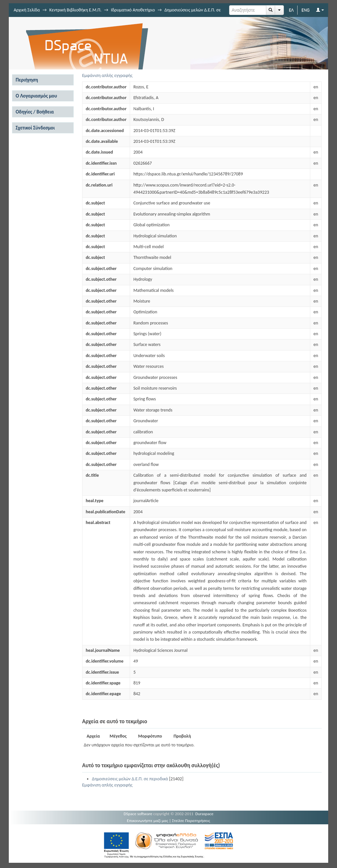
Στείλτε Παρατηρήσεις (191, 821)
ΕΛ (291, 10)
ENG (306, 10)
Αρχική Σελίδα (27, 10)
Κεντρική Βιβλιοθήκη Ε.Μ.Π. (75, 10)
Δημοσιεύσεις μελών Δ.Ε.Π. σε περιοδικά (130, 779)
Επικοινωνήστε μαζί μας (147, 821)
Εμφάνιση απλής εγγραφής (107, 75)
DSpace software (138, 814)
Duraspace (204, 814)
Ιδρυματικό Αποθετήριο (133, 10)
